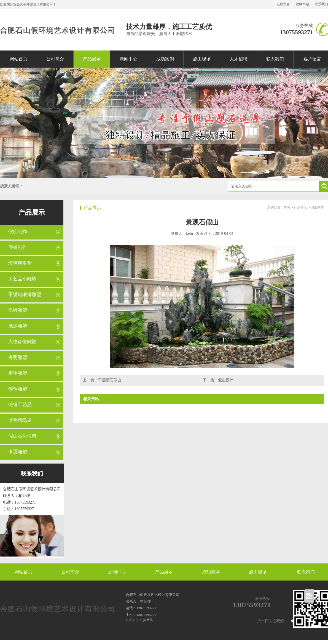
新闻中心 (128, 59)
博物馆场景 (20, 420)
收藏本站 (302, 4)
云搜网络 (146, 620)
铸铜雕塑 (18, 389)
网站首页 (18, 59)
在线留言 (283, 4)
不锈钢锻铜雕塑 (25, 295)
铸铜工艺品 (20, 405)
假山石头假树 (22, 436)
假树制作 (18, 247)
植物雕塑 (18, 373)
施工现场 (202, 59)
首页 (287, 207)
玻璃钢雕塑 (20, 263)
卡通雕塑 (18, 452)
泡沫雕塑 (18, 326)
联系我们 (321, 4)
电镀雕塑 (18, 310)
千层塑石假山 (110, 380)
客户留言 (312, 59)
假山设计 (226, 380)
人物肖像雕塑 (22, 342)
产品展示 (92, 59)
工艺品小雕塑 (22, 279)
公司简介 (55, 59)
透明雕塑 (18, 357)
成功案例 (165, 59)
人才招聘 (238, 59)
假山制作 (18, 232)
